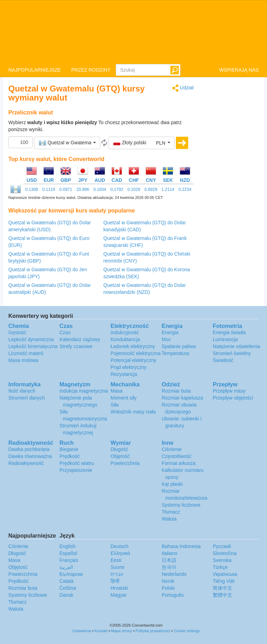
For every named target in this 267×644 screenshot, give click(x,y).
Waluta (169, 519)
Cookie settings (187, 631)
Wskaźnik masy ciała (133, 412)
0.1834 (100, 190)
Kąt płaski (172, 484)
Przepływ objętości (233, 398)
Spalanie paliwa (179, 346)
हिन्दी (115, 581)
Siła (115, 405)
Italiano (169, 553)
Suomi (118, 567)
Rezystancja (124, 374)
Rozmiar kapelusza (182, 398)
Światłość (223, 360)
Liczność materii (26, 353)
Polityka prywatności (153, 631)
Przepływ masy (229, 391)
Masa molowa (23, 360)
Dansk (66, 595)
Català (66, 581)
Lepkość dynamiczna (31, 339)
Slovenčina (225, 553)
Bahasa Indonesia (181, 546)
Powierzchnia (125, 463)
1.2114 (168, 190)
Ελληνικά (120, 553)
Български (71, 574)
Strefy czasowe (76, 346)
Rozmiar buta (176, 391)
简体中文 (222, 588)
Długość (119, 449)
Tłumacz (171, 512)
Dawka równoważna (30, 456)
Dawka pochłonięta (29, 449)
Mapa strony (122, 631)
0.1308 (32, 190)
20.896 (83, 190)
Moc (166, 339)
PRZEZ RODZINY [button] (91, 70)
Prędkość (70, 456)
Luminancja (225, 339)
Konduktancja (125, 339)
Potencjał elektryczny (133, 360)
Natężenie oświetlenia (236, 346)
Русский (222, 546)
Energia (170, 332)
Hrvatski (119, 588)
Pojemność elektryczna (136, 353)
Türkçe (220, 567)
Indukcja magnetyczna (84, 391)
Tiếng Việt (224, 581)
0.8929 (151, 190)
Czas (65, 332)
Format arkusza (179, 463)
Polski (168, 588)
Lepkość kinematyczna (33, 346)
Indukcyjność (125, 332)
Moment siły (124, 398)
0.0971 (66, 190)
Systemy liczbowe (181, 505)
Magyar (119, 595)
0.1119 (49, 190)
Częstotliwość (177, 456)
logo (133, 32)
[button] (67, 143)
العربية (66, 567)
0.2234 (185, 190)
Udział (183, 88)
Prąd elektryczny (128, 367)
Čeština (68, 588)
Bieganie (69, 449)
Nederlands (174, 574)
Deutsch (119, 546)
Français (69, 560)
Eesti (116, 560)
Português (173, 595)
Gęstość (17, 332)
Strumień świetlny (232, 353)
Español (68, 553)
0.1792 (117, 190)
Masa (116, 391)
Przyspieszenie (76, 470)
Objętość (120, 456)
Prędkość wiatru (77, 463)
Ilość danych (22, 391)
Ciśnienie (172, 449)
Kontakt (101, 631)
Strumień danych (27, 398)
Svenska (222, 560)
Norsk (168, 581)
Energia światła (229, 332)
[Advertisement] (232, 188)
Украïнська (225, 574)
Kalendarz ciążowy (80, 339)
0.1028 (134, 190)
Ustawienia (82, 631)
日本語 (169, 560)
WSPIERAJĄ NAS (239, 70)
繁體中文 (222, 595)
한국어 (169, 567)
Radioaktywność (26, 463)
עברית (117, 574)
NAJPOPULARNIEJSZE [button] (35, 70)
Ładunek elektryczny (133, 346)
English (67, 546)
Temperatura (175, 353)
